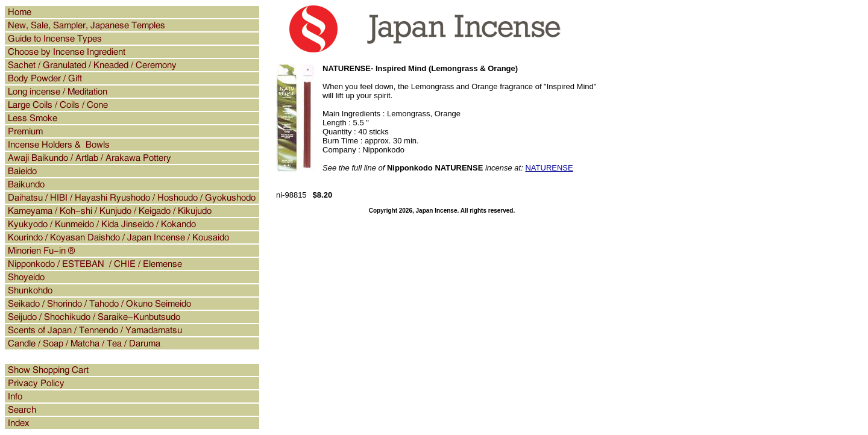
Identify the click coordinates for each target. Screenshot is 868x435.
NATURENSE (549, 168)
